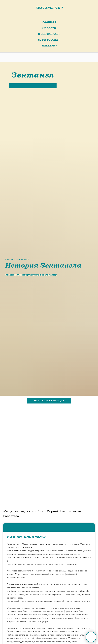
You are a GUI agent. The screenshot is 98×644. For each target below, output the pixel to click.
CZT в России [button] (48, 40)
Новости (49, 28)
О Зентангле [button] (48, 34)
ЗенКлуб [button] (48, 46)
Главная (49, 23)
